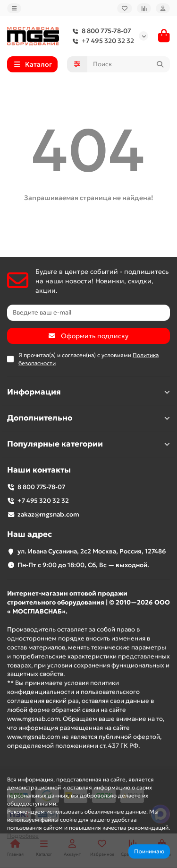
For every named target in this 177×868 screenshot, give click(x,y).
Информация (88, 392)
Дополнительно (88, 418)
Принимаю (149, 851)
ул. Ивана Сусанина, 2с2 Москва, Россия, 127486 (92, 551)
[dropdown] (14, 8)
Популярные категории (88, 444)
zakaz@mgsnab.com (48, 514)
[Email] (88, 313)
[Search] (129, 64)
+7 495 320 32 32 (101, 41)
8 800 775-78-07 (100, 31)
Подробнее (23, 836)
